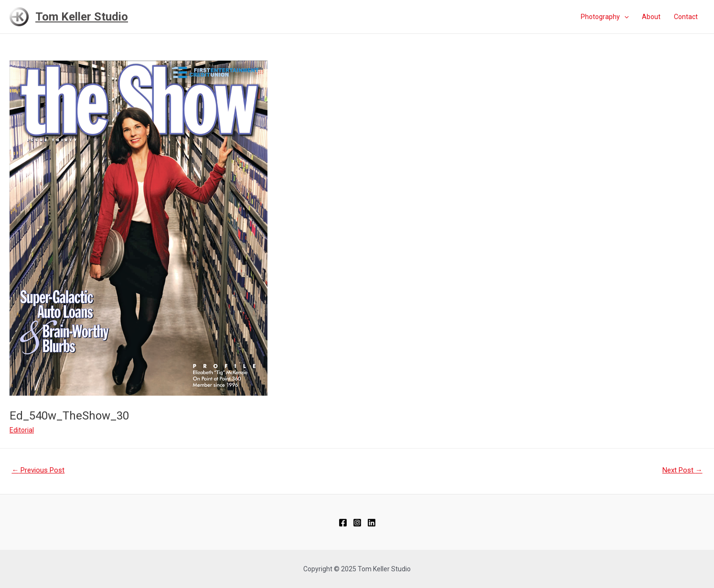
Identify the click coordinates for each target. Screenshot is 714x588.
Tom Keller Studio (82, 17)
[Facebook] (343, 523)
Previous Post (38, 470)
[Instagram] (357, 523)
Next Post (682, 470)
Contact (686, 17)
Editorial (22, 430)
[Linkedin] (372, 523)
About (651, 17)
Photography (605, 17)
